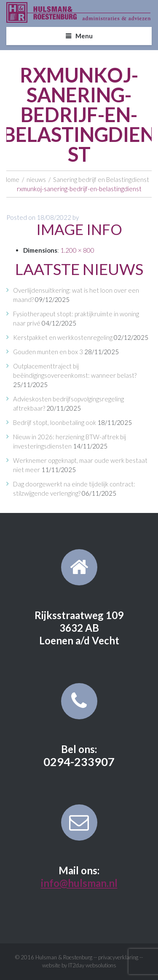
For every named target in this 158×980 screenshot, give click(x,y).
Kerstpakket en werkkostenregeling (63, 337)
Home (11, 179)
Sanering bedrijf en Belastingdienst (101, 179)
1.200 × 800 (77, 250)
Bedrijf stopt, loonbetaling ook (55, 422)
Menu (84, 36)
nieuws (36, 179)
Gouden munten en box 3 (48, 352)
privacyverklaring (118, 957)
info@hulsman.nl (79, 883)
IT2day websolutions (92, 965)
